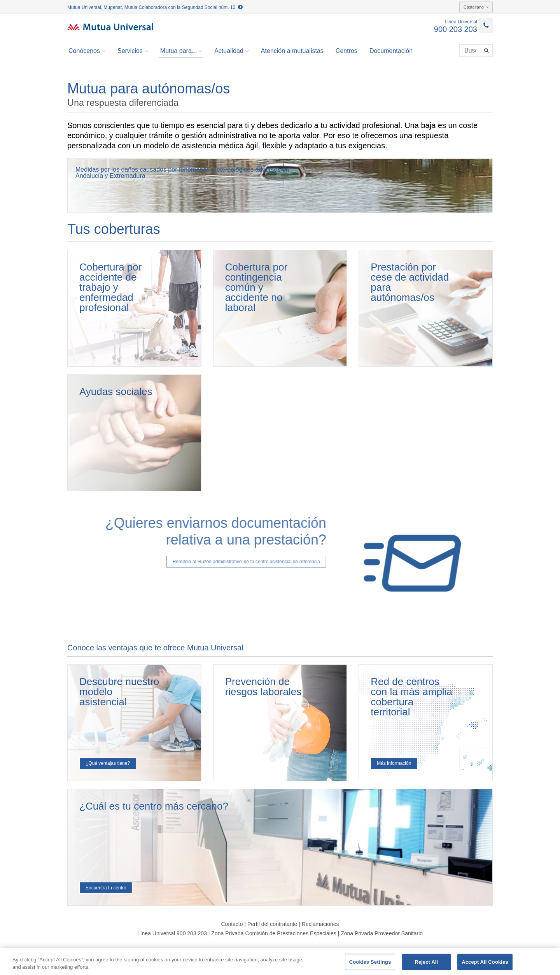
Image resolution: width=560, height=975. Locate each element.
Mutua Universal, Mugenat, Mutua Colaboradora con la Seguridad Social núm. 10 (155, 7)
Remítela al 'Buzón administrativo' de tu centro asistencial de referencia (230, 562)
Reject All (426, 962)
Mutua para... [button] (181, 51)
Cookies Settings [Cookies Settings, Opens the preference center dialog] (370, 962)
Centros (346, 51)
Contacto (232, 924)
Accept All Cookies (485, 962)
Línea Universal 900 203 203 (172, 933)
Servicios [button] (133, 51)
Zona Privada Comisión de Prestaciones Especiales (274, 933)
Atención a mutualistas (292, 51)
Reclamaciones (320, 924)
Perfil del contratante (272, 924)
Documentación (391, 51)
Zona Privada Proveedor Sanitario (382, 933)
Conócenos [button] (87, 51)
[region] (280, 962)
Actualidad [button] (232, 51)
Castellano (476, 7)
